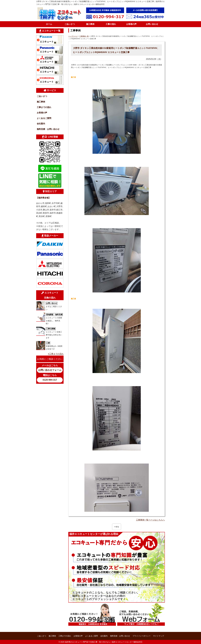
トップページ (73, 36)
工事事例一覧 (84, 36)
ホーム (49, 24)
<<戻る (117, 527)
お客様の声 (131, 24)
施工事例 (90, 24)
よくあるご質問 (44, 118)
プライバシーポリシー (142, 636)
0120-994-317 (50, 380)
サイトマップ (159, 636)
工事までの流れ (44, 107)
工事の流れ (111, 24)
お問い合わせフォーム (50, 370)
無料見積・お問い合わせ (48, 129)
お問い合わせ (152, 24)
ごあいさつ (70, 24)
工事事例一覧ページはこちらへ (150, 520)
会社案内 (41, 124)
